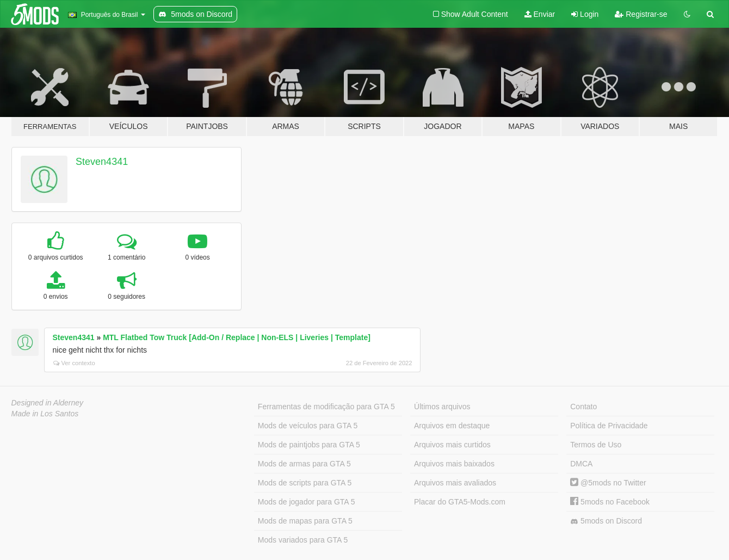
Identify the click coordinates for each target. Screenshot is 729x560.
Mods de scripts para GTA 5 (305, 483)
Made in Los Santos (45, 414)
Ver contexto (74, 363)
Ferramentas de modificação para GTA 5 (326, 407)
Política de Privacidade (609, 426)
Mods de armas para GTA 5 (304, 464)
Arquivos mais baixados (454, 464)
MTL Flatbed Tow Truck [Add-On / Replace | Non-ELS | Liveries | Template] (237, 337)
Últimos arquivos (442, 407)
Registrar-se (641, 14)
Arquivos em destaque (452, 426)
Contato (583, 407)
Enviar (540, 14)
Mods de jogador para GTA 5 (307, 502)
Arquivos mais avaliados (455, 483)
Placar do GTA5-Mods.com (460, 502)
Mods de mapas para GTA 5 (305, 521)
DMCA (581, 464)
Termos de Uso (596, 445)
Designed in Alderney (48, 403)
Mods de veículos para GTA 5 (308, 426)
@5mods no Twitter (608, 483)
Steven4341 (102, 162)
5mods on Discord (606, 521)
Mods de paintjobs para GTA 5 (309, 445)
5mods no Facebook (610, 502)
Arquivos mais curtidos (452, 445)
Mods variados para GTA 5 (303, 540)
